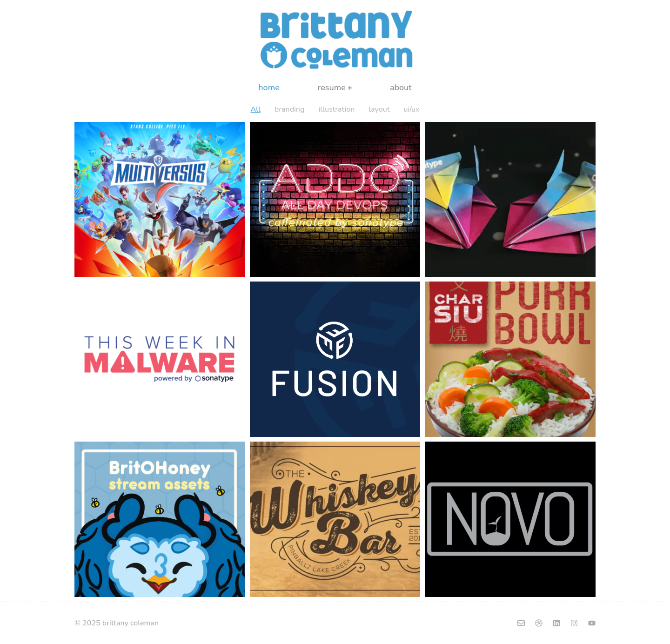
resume (335, 87)
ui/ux (411, 109)
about (401, 87)
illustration (336, 109)
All (255, 109)
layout (379, 109)
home (269, 87)
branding (290, 109)
